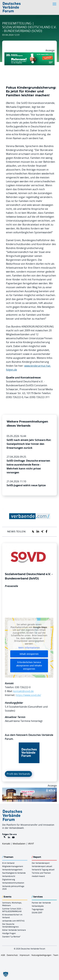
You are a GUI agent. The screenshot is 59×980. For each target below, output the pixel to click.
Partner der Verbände (41, 903)
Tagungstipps (38, 909)
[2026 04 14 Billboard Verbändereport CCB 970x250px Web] (29, 790)
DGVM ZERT (37, 913)
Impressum (25, 955)
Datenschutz (12, 955)
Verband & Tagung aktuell (43, 870)
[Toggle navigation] (55, 4)
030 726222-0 (23, 687)
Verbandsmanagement (12, 870)
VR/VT (31, 844)
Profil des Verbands (18, 774)
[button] (6, 974)
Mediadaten (19, 844)
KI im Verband (8, 863)
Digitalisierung (9, 879)
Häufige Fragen (9, 933)
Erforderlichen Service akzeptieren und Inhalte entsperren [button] (29, 665)
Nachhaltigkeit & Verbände (14, 873)
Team (56, 955)
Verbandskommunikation (13, 883)
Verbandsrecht (9, 876)
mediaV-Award (38, 876)
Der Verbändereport (41, 863)
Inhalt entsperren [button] (29, 654)
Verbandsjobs (38, 906)
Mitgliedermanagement (13, 866)
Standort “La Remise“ (11, 937)
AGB (3, 955)
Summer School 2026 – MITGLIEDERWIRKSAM (12, 910)
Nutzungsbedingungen (41, 955)
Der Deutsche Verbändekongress (10, 925)
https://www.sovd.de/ (28, 695)
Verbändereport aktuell (42, 866)
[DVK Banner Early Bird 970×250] (29, 54)
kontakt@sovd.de (23, 691)
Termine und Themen (41, 873)
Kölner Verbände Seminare (14, 930)
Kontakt (6, 844)
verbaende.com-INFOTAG (13, 921)
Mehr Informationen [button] (29, 648)
